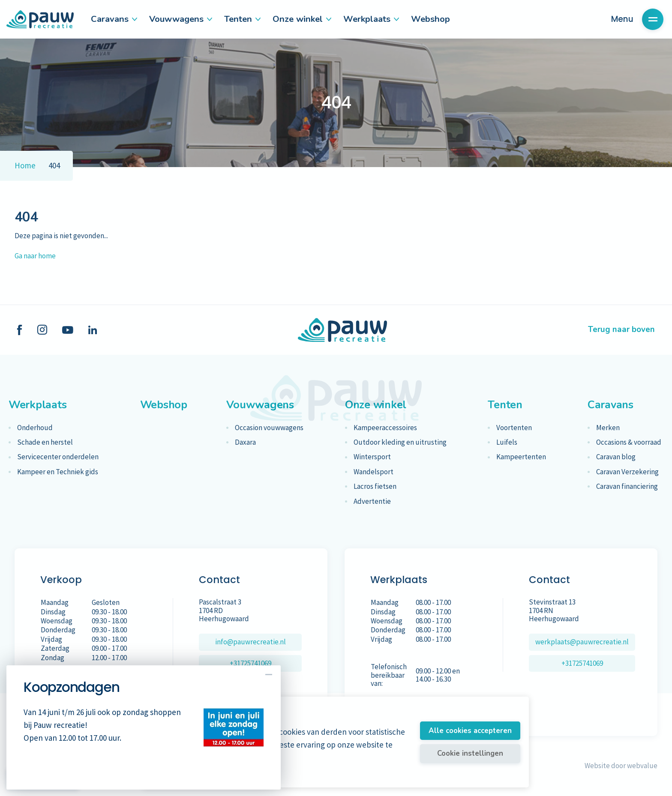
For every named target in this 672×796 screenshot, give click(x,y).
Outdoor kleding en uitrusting (400, 442)
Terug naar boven (621, 329)
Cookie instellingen (470, 753)
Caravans (114, 19)
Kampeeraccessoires (385, 428)
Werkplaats (371, 19)
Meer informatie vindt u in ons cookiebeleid (215, 775)
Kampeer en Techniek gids (58, 472)
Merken (608, 428)
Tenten (242, 19)
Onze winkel (301, 19)
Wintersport (372, 457)
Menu (637, 19)
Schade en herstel (45, 442)
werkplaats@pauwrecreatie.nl (582, 642)
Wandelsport (373, 472)
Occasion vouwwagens (269, 428)
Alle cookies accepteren (470, 731)
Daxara (245, 442)
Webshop (430, 19)
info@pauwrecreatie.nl (250, 642)
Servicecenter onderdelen (58, 457)
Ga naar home (35, 256)
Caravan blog (616, 457)
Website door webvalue (621, 766)
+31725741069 (250, 663)
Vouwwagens (180, 19)
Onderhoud (35, 428)
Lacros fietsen (375, 486)
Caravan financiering (627, 486)
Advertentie (372, 501)
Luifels (507, 442)
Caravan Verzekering (627, 472)
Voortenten (514, 428)
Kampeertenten (521, 457)
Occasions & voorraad (629, 442)
